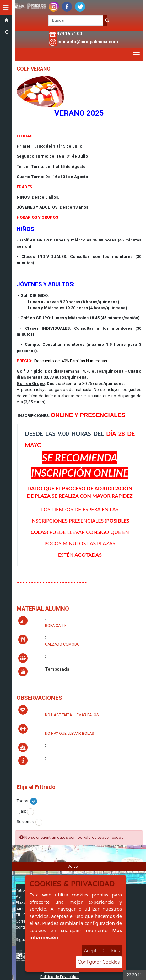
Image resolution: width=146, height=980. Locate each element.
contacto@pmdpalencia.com (88, 42)
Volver (73, 866)
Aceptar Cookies (102, 951)
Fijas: (21, 811)
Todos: (23, 801)
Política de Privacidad (59, 977)
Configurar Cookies (99, 962)
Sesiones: (26, 822)
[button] (6, 8)
